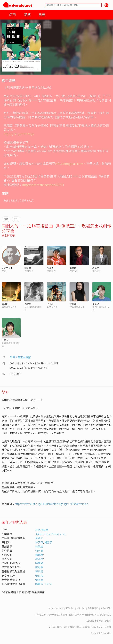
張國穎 (73, 304)
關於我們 (70, 608)
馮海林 (96, 268)
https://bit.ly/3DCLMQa (19, 134)
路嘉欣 (96, 304)
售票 (42, 15)
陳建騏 (39, 563)
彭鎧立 (39, 538)
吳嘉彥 (50, 268)
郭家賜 (28, 304)
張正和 (50, 304)
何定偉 (39, 551)
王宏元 (5, 340)
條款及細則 (106, 608)
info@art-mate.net (98, 627)
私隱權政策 (93, 608)
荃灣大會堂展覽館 (20, 357)
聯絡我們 (81, 608)
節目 (13, 15)
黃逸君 (73, 268)
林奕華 (28, 268)
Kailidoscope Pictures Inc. (51, 534)
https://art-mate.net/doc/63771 (43, 185)
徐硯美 (39, 546)
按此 (109, 621)
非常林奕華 (8, 235)
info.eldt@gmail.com (69, 163)
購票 (27, 15)
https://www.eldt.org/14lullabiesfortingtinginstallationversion (51, 504)
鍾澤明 (5, 304)
